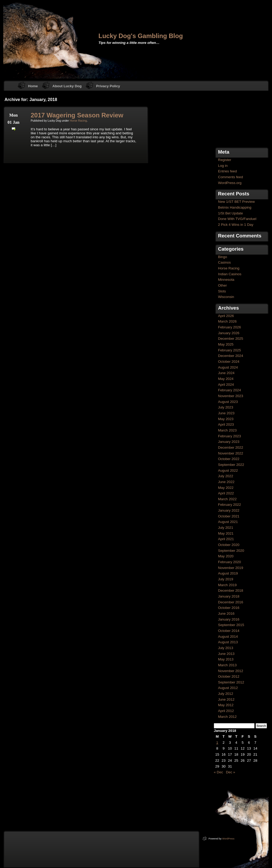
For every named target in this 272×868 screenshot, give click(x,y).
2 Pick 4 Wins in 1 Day (236, 225)
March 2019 (227, 585)
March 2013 (227, 665)
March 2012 (227, 717)
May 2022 (226, 488)
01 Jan (14, 122)
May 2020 (226, 556)
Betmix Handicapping (235, 207)
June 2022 (226, 482)
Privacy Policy (108, 86)
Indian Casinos (230, 274)
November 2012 (231, 671)
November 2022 (231, 453)
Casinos (224, 262)
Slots (222, 291)
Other (222, 285)
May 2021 (226, 533)
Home (33, 86)
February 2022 (230, 505)
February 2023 (230, 436)
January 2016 (229, 619)
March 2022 (227, 499)
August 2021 (228, 522)
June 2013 (226, 654)
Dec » (231, 772)
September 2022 (231, 465)
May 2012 (226, 705)
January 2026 (229, 333)
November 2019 (231, 568)
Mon (13, 115)
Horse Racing (78, 121)
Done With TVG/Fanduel (237, 219)
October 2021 (229, 516)
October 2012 (229, 676)
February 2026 (230, 327)
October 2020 (229, 545)
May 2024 (226, 379)
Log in (223, 166)
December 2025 (231, 339)
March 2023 (227, 430)
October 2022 (229, 459)
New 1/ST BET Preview (236, 202)
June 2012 (226, 699)
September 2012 (231, 682)
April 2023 (226, 424)
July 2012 (226, 694)
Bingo (223, 257)
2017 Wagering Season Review (77, 115)
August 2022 (228, 470)
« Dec (218, 772)
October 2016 (229, 608)
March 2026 (227, 321)
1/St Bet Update (230, 213)
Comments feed (230, 177)
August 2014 (228, 637)
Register (225, 160)
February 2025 (230, 350)
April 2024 (226, 385)
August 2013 (228, 642)
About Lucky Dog (67, 86)
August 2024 (228, 367)
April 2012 (226, 711)
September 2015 (231, 625)
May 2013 (226, 659)
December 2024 (231, 356)
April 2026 (226, 316)
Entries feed (227, 171)
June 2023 (226, 413)
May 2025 (226, 344)
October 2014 (229, 631)
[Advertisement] (240, 120)
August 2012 (228, 688)
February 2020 (230, 562)
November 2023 (231, 396)
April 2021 (226, 539)
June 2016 (226, 614)
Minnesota (226, 280)
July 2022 (226, 476)
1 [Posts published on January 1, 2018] (217, 743)
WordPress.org (230, 183)
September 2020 (231, 551)
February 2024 (230, 390)
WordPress (228, 839)
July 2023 (226, 407)
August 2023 (228, 402)
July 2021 (226, 528)
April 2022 (226, 493)
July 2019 (226, 579)
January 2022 (229, 510)
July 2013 (226, 648)
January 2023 (229, 442)
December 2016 (231, 602)
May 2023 (226, 419)
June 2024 (226, 373)
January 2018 (229, 596)
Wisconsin (226, 297)
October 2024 (229, 362)
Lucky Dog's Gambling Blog (141, 36)
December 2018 (231, 591)
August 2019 (228, 573)
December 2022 (231, 447)
